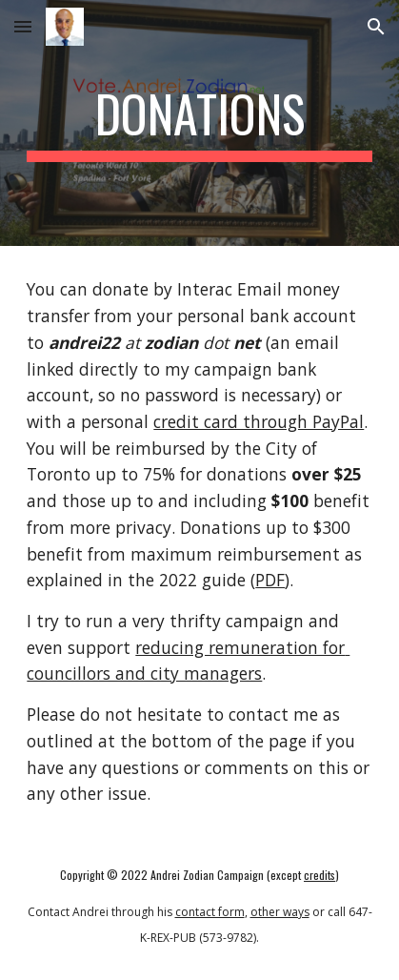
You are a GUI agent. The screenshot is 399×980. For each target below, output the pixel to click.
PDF (270, 580)
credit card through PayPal (259, 421)
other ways (280, 912)
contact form (210, 912)
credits (319, 875)
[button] (23, 26)
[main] (199, 123)
